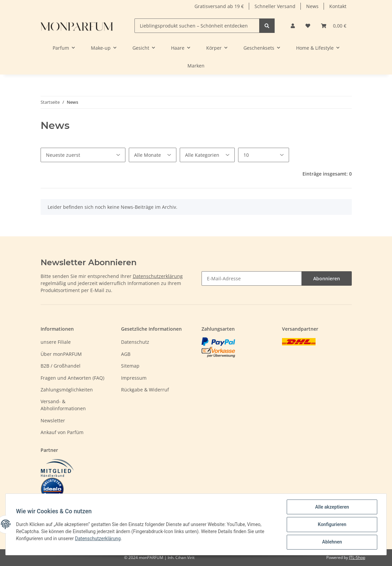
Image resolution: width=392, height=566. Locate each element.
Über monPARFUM (61, 354)
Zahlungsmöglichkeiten (67, 390)
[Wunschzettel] (308, 26)
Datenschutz (135, 342)
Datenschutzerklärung (158, 276)
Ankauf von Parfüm (62, 432)
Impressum (134, 378)
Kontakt (338, 6)
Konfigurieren (331, 525)
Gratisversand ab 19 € (219, 6)
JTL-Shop (357, 557)
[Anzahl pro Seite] (264, 155)
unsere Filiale (56, 342)
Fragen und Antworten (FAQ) (72, 378)
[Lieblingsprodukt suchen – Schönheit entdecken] (197, 26)
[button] (293, 26)
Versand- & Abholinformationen (63, 405)
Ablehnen (331, 542)
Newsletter (53, 420)
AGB (126, 354)
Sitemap (130, 366)
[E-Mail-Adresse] (252, 278)
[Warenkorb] (334, 26)
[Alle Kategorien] (207, 155)
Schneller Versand (275, 6)
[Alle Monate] (153, 155)
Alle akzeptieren (331, 507)
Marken (196, 66)
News (312, 6)
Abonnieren (327, 278)
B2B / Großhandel (61, 366)
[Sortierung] (83, 155)
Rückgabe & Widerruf (145, 390)
